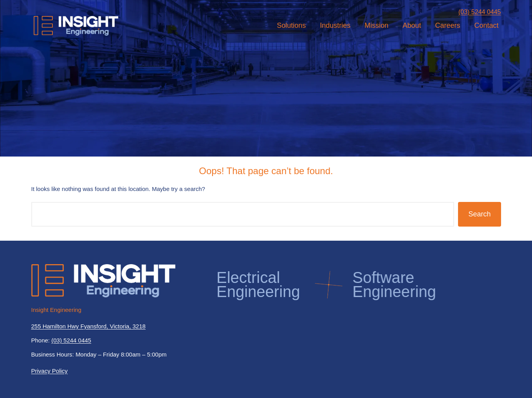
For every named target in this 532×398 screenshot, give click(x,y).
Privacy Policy (50, 371)
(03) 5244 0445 (480, 12)
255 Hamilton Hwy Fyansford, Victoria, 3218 (88, 326)
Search (479, 214)
